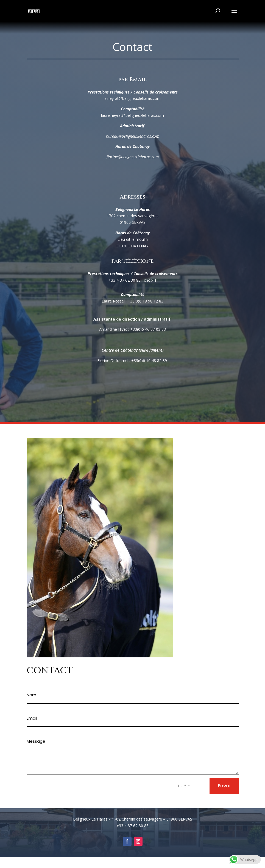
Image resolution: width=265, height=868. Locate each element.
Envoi (224, 786)
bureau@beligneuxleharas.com (133, 136)
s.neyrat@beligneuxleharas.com (133, 98)
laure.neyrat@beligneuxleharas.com (132, 115)
